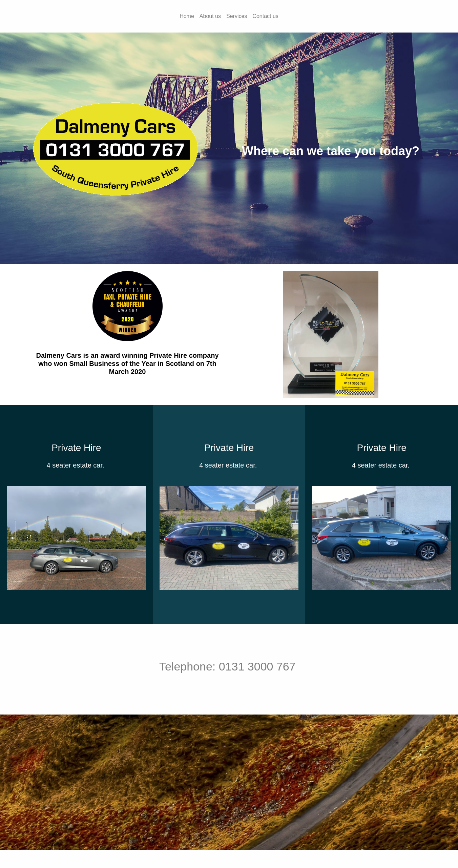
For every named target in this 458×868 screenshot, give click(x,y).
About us (210, 16)
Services (237, 16)
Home (187, 16)
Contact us (265, 16)
